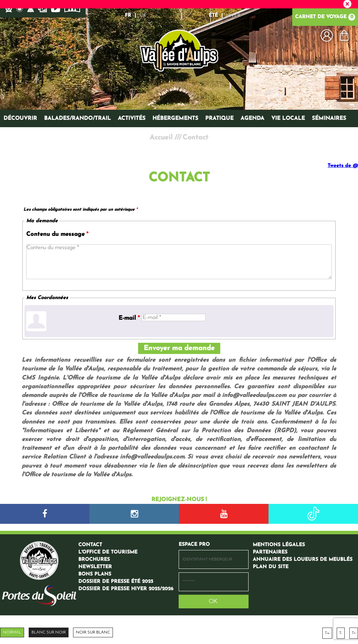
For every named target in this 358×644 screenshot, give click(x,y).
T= (327, 633)
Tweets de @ (343, 166)
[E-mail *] (174, 317)
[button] (344, 35)
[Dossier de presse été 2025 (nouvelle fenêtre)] (116, 582)
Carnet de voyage (325, 17)
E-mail (129, 318)
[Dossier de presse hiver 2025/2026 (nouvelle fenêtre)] (126, 589)
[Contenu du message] (179, 262)
